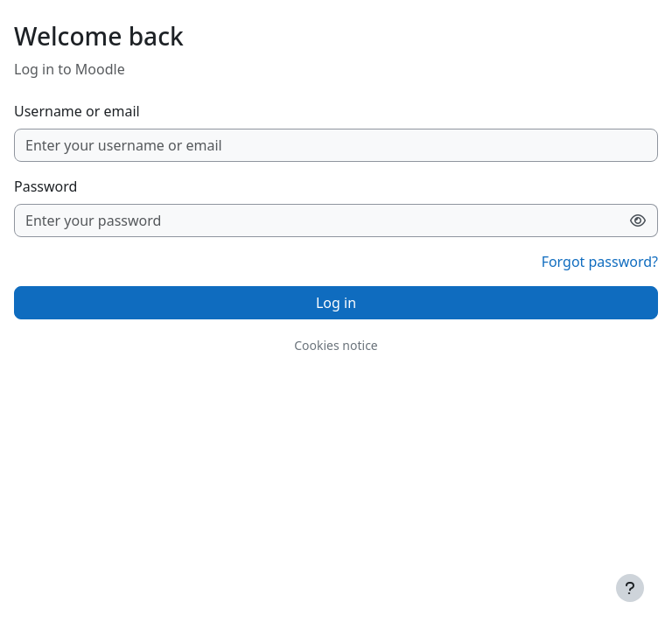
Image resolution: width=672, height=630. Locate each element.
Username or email (77, 111)
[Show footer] (630, 588)
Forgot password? (600, 262)
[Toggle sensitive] (638, 220)
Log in (336, 303)
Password (45, 186)
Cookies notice (336, 345)
